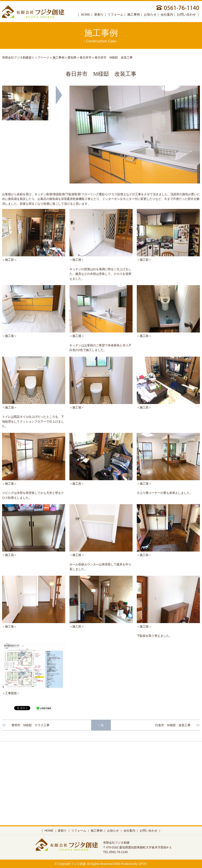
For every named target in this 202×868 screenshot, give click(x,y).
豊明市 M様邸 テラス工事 (31, 725)
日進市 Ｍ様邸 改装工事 (173, 725)
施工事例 (134, 15)
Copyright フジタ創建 (72, 864)
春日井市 (86, 57)
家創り (99, 15)
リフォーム (115, 15)
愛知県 (72, 57)
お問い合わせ (187, 15)
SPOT (143, 864)
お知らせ (150, 15)
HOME (86, 15)
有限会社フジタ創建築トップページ (26, 57)
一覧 (101, 725)
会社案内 (167, 15)
